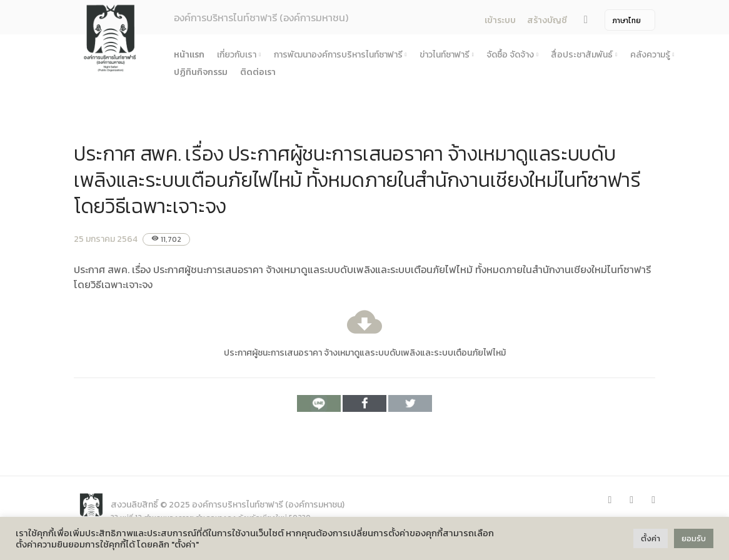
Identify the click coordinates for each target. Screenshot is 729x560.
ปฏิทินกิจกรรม (201, 72)
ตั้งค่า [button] (651, 538)
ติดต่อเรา (258, 72)
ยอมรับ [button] (694, 538)
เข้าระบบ (500, 20)
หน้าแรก (189, 55)
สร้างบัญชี (547, 20)
